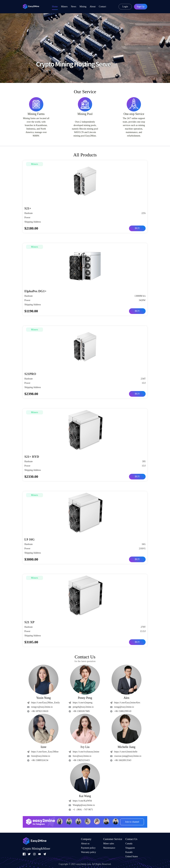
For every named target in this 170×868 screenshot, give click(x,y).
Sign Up (141, 7)
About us (85, 844)
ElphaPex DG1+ (36, 291)
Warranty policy (88, 852)
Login (125, 7)
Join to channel (132, 822)
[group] (85, 48)
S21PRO (30, 374)
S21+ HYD (32, 457)
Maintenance (109, 848)
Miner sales (109, 844)
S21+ (28, 208)
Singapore (130, 848)
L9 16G (30, 539)
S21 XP (30, 622)
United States (132, 856)
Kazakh (129, 852)
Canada (129, 844)
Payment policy (88, 848)
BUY (137, 228)
